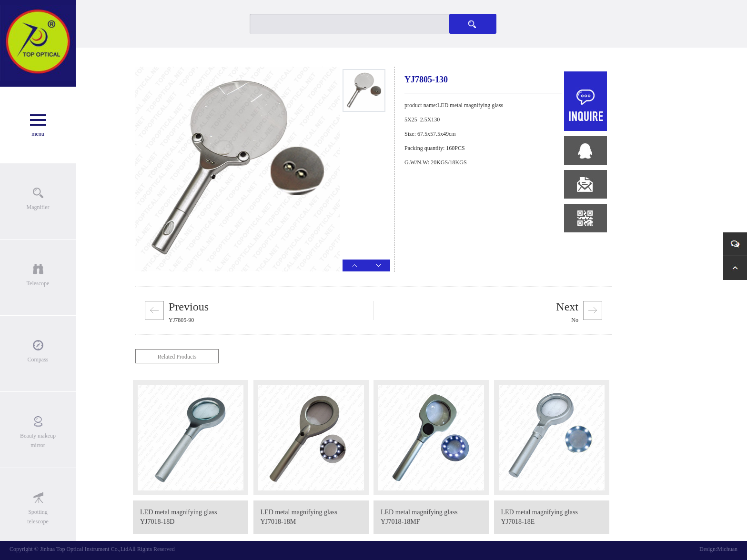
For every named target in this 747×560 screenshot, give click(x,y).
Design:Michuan (718, 549)
